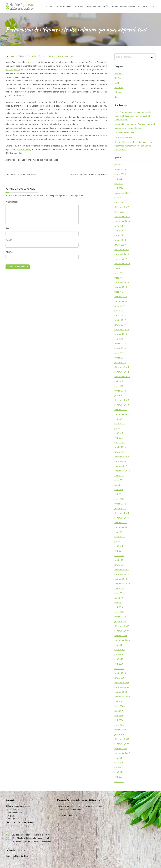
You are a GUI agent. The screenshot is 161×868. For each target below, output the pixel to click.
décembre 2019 (122, 250)
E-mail (9, 240)
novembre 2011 (122, 518)
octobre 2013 (121, 410)
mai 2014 (119, 381)
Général (118, 78)
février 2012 (120, 504)
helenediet (13, 56)
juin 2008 (119, 711)
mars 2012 (119, 499)
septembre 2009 (122, 640)
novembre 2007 (122, 744)
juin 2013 (119, 428)
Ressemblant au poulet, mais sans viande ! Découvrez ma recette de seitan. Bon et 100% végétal (134, 146)
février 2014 (120, 391)
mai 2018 (119, 292)
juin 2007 (119, 767)
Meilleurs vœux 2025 (124, 133)
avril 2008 (119, 720)
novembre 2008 (122, 687)
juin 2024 (119, 184)
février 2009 (120, 673)
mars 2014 (119, 386)
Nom (8, 228)
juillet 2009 (120, 650)
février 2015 (120, 358)
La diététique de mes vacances (22, 174)
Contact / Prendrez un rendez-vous (20, 822)
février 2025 (120, 169)
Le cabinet (79, 6)
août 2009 (119, 645)
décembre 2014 (122, 367)
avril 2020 (119, 231)
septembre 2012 (122, 471)
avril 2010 (119, 607)
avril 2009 (119, 664)
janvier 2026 (120, 165)
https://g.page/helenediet (68, 815)
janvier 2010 (120, 622)
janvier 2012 (120, 509)
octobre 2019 (121, 259)
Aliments (53, 56)
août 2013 (119, 419)
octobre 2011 (121, 523)
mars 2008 (119, 725)
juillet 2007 (120, 763)
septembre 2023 (122, 193)
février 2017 (120, 320)
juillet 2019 (120, 273)
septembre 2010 (122, 584)
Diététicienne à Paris (124, 137)
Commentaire (12, 202)
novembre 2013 (122, 405)
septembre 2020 (122, 221)
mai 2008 (119, 716)
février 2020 (120, 240)
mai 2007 (119, 772)
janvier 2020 (120, 245)
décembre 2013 (122, 400)
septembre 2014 (122, 377)
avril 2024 (119, 188)
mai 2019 (119, 278)
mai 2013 (119, 433)
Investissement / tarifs (97, 6)
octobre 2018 (121, 287)
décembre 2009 (122, 626)
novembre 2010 (122, 574)
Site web (9, 252)
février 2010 (120, 617)
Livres (153, 6)
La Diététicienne (64, 6)
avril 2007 (119, 777)
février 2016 (120, 344)
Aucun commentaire (66, 56)
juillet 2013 (120, 424)
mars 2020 (119, 235)
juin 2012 (119, 485)
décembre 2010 (122, 570)
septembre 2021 (122, 217)
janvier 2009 (120, 678)
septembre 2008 (122, 697)
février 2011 (120, 560)
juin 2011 (119, 541)
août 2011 (119, 532)
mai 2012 (119, 490)
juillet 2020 (120, 226)
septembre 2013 (122, 414)
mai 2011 (119, 546)
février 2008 (120, 730)
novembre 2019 (122, 254)
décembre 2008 (122, 683)
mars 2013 (119, 443)
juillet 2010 (120, 593)
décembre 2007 (122, 739)
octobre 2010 (121, 579)
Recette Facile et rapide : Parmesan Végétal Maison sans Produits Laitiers (135, 126)
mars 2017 (119, 315)
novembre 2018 (122, 282)
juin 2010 (119, 598)
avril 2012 (119, 494)
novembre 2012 (122, 461)
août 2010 (119, 588)
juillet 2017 (120, 306)
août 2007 (119, 758)
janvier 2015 (120, 363)
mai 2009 (119, 659)
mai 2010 (119, 603)
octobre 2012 (121, 466)
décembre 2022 (122, 207)
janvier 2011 (120, 565)
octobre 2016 (121, 334)
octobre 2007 (121, 749)
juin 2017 (119, 311)
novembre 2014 (122, 372)
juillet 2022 (120, 212)
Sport (117, 97)
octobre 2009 (121, 636)
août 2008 (119, 701)
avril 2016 (119, 339)
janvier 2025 (120, 174)
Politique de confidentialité (17, 850)
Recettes (119, 88)
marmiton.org (25, 150)
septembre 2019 (122, 264)
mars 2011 (119, 556)
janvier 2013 (120, 452)
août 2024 (119, 179)
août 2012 (119, 476)
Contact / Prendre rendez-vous (125, 6)
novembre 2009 (122, 631)
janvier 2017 (120, 325)
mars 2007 (119, 782)
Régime (118, 92)
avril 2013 (119, 438)
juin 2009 (119, 654)
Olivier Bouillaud (22, 856)
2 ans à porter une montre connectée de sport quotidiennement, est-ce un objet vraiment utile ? (133, 116)
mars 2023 (119, 202)
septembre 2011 (122, 527)
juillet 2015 (120, 353)
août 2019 (119, 268)
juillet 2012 (120, 480)
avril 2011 (119, 551)
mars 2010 (119, 612)
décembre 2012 (122, 457)
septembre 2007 (122, 753)
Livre (117, 83)
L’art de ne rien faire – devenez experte (87, 174)
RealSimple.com (13, 70)
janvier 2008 (120, 734)
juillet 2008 (120, 706)
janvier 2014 (120, 395)
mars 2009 (119, 669)
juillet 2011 (120, 537)
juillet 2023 (120, 198)
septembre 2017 (122, 301)
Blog (145, 6)
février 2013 (120, 447)
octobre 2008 (121, 692)
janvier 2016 (120, 348)
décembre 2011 (122, 513)
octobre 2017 (121, 297)
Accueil (50, 6)
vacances (31, 62)
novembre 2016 (122, 330)
